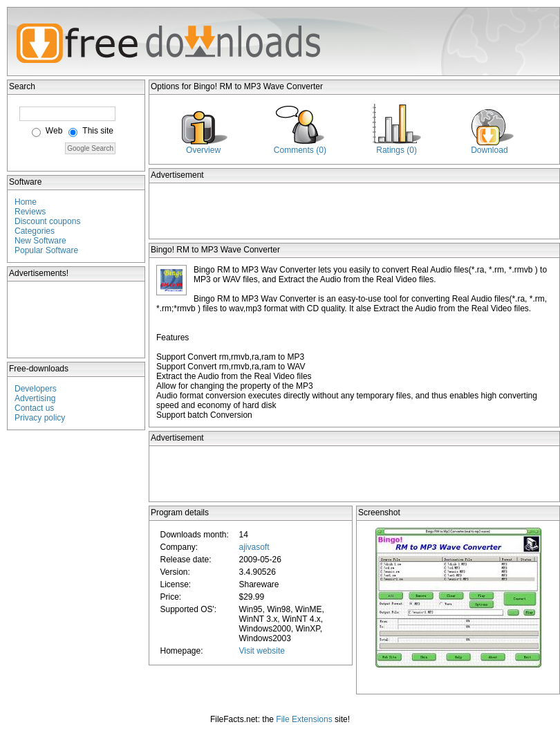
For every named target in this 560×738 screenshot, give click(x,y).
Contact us (34, 408)
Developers (36, 389)
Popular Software (46, 250)
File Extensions (304, 719)
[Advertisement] (77, 320)
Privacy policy (40, 418)
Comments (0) (300, 150)
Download (489, 150)
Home (26, 202)
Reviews (30, 212)
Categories (35, 231)
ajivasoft (254, 547)
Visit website (261, 651)
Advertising (35, 398)
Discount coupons (47, 221)
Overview (203, 150)
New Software (40, 241)
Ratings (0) (396, 150)
